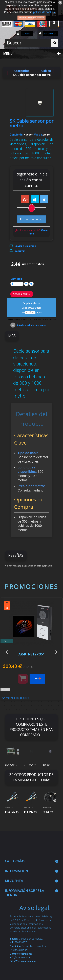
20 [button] (11, 706)
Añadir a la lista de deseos (31, 325)
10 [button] (35, 702)
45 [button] (40, 710)
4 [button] (15, 702)
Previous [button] (7, 652)
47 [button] (47, 710)
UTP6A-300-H (9, 808)
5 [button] (18, 702)
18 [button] (5, 706)
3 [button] (11, 702)
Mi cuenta (14, 881)
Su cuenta (26, 34)
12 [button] (42, 702)
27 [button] (35, 706)
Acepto (22, 18)
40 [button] (23, 710)
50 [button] (57, 710)
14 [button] (48, 702)
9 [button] (32, 702)
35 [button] (6, 710)
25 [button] (28, 706)
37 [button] (13, 710)
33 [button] (55, 706)
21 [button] (15, 706)
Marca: (38, 135)
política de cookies (44, 12)
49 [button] (53, 710)
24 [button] (25, 706)
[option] (32, 651)
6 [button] (22, 702)
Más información (36, 18)
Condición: (16, 135)
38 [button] (16, 710)
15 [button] (52, 702)
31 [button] (48, 706)
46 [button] (43, 710)
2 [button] (8, 702)
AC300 (46, 765)
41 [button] (27, 710)
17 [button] (58, 702)
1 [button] (5, 702)
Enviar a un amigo (25, 246)
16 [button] (55, 702)
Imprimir (20, 251)
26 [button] (32, 706)
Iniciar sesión (50, 34)
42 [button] (30, 710)
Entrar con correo (32, 219)
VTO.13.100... (31, 765)
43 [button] (33, 710)
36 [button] (10, 710)
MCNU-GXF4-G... (47, 808)
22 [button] (18, 706)
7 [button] (25, 702)
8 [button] (28, 702)
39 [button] (20, 710)
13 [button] (45, 702)
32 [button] (52, 706)
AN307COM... (12, 765)
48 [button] (50, 710)
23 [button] (22, 706)
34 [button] (58, 706)
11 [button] (38, 702)
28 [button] (38, 706)
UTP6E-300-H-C (28, 808)
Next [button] (56, 652)
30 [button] (45, 706)
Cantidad (16, 279)
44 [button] (37, 710)
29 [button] (42, 706)
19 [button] (8, 706)
